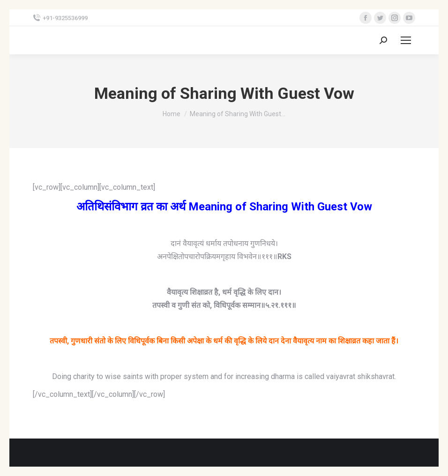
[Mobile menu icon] (406, 40)
